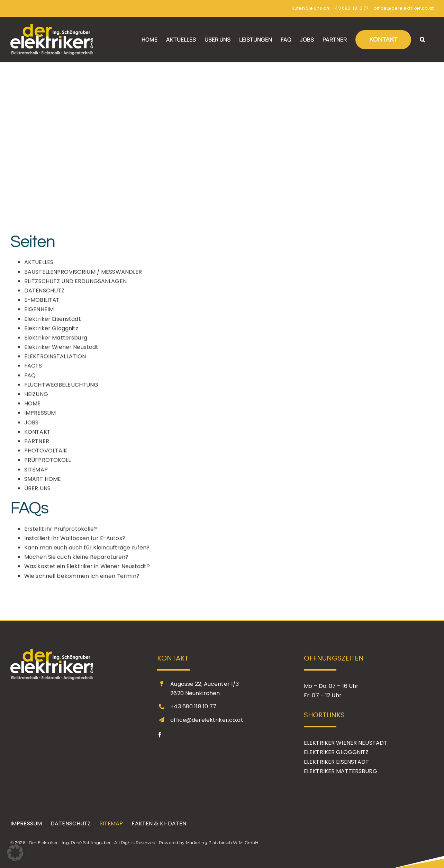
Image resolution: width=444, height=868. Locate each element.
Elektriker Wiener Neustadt (61, 351)
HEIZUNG (36, 398)
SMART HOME (43, 483)
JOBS (31, 426)
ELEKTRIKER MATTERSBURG (341, 771)
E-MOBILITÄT (42, 304)
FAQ (30, 379)
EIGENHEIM (39, 313)
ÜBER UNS (37, 492)
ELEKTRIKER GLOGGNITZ (336, 752)
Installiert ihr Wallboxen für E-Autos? (75, 542)
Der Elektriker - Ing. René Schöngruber (70, 843)
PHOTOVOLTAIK (46, 454)
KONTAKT (37, 436)
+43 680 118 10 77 (350, 8)
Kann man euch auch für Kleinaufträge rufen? (87, 551)
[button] (422, 39)
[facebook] (160, 735)
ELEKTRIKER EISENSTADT (337, 762)
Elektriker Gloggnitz (51, 332)
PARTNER (37, 445)
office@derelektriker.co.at (404, 8)
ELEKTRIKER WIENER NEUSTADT (346, 743)
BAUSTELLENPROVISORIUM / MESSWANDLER (83, 275)
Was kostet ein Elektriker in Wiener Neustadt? (87, 570)
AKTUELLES (39, 266)
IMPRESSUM (40, 417)
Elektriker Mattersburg (56, 341)
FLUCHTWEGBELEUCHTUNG (61, 388)
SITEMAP (36, 473)
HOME (33, 407)
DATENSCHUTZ (44, 294)
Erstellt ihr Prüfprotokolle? (61, 532)
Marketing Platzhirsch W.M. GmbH (222, 843)
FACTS (33, 369)
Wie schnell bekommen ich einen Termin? (82, 579)
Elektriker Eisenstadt (53, 322)
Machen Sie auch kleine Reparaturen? (76, 561)
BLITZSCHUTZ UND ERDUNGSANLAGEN (75, 285)
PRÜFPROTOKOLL (48, 464)
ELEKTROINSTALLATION (55, 360)
